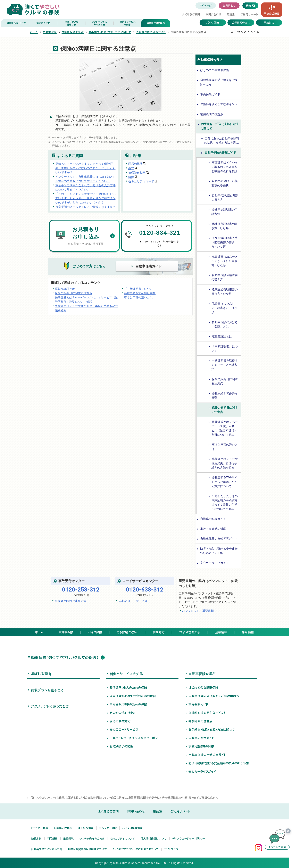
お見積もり (229, 6)
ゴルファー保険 (108, 828)
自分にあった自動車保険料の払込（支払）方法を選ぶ (222, 140)
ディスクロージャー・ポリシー (189, 838)
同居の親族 (135, 164)
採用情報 (248, 632)
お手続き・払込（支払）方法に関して (110, 32)
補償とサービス (128, 23)
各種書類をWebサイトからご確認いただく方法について (225, 482)
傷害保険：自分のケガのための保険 (133, 696)
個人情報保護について (154, 838)
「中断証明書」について (140, 289)
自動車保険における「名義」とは (225, 324)
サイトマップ (171, 849)
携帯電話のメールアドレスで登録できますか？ (85, 207)
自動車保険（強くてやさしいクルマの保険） (63, 658)
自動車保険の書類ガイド (151, 32)
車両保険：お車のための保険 (128, 704)
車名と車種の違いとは (138, 297)
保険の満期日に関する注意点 (225, 410)
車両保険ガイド (210, 94)
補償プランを (71, 23)
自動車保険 (16, 23)
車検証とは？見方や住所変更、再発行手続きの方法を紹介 (86, 308)
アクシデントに (99, 23)
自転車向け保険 (63, 828)
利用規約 (53, 838)
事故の (272, 14)
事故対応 (269, 23)
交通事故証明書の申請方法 (225, 212)
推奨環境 (69, 838)
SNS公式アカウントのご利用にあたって (136, 849)
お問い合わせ (214, 14)
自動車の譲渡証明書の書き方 (225, 197)
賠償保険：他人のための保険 (128, 688)
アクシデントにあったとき (50, 706)
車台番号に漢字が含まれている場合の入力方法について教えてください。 (85, 187)
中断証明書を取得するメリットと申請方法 (225, 365)
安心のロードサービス (133, 601)
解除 (131, 177)
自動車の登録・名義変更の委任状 (225, 183)
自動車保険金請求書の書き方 (225, 277)
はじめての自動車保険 (215, 70)
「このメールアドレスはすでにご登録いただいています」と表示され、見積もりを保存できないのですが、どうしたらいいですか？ (85, 198)
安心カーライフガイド (215, 563)
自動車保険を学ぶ (156, 23)
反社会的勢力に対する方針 (47, 849)
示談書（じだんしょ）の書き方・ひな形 (224, 308)
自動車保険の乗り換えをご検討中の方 (219, 82)
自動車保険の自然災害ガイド (219, 539)
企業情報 (221, 632)
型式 (131, 168)
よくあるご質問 (191, 14)
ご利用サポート (249, 14)
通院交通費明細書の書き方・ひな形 (225, 292)
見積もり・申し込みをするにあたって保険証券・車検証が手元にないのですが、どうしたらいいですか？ (85, 168)
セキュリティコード (141, 181)
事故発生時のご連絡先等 (70, 601)
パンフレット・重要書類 (198, 611)
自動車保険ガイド (149, 266)
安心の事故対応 (120, 721)
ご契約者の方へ (241, 23)
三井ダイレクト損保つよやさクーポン (134, 738)
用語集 (231, 14)
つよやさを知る (190, 632)
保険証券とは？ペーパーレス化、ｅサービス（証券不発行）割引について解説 (86, 300)
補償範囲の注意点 (212, 114)
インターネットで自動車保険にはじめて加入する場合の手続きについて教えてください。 (85, 179)
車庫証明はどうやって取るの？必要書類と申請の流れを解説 (225, 167)
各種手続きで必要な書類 (140, 293)
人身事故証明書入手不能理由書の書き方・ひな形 (225, 242)
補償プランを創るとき (47, 690)
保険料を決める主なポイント (219, 104)
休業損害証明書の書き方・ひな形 (225, 226)
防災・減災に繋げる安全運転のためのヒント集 (219, 551)
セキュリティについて (123, 838)
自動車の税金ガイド (213, 519)
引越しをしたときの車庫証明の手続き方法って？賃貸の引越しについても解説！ (225, 502)
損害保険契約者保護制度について (87, 849)
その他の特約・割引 (122, 713)
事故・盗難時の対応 (213, 529)
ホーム (34, 32)
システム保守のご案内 (92, 838)
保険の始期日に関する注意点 (74, 293)
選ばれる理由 (43, 23)
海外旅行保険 (86, 828)
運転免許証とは (65, 289)
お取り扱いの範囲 (122, 746)
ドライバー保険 (40, 828)
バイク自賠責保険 (132, 828)
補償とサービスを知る (126, 674)
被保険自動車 (137, 173)
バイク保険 (213, 23)
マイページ (206, 6)
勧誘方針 (36, 838)
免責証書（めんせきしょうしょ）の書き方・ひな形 (225, 261)
